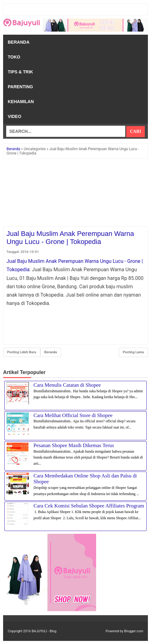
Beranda (19, 42)
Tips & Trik (20, 72)
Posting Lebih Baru (22, 352)
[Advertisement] (75, 193)
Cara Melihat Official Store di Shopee (73, 415)
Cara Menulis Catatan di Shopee (67, 385)
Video (15, 116)
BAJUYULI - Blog (44, 631)
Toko (14, 57)
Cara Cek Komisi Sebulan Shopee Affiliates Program (89, 506)
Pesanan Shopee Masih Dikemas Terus (74, 445)
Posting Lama (133, 352)
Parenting (20, 87)
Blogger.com (134, 631)
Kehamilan (21, 102)
